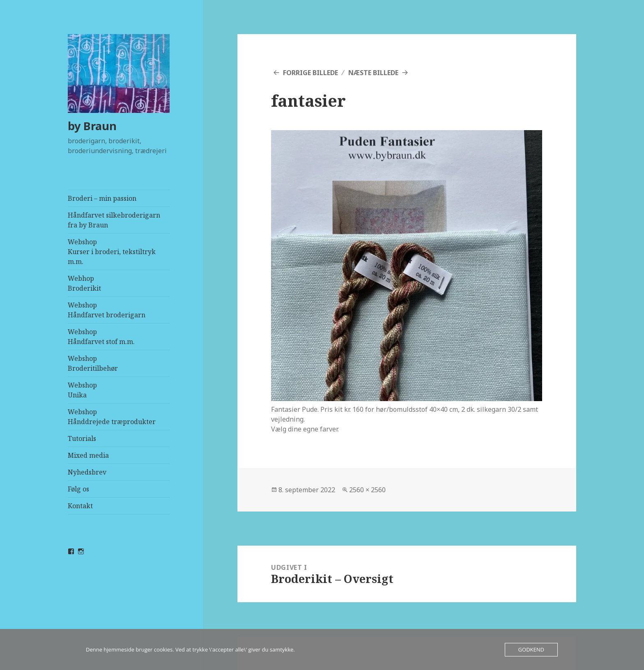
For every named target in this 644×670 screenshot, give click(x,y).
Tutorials (82, 438)
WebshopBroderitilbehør (93, 363)
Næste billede (373, 73)
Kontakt (80, 506)
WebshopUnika (82, 390)
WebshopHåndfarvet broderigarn (107, 310)
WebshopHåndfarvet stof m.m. (101, 337)
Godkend (531, 649)
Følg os (78, 489)
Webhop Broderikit (84, 283)
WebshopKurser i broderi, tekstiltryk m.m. (112, 252)
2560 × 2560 (367, 490)
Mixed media (88, 455)
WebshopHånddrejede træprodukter (112, 417)
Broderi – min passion (102, 198)
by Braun (92, 126)
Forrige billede (310, 73)
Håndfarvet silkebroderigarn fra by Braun (114, 220)
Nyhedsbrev (87, 472)
